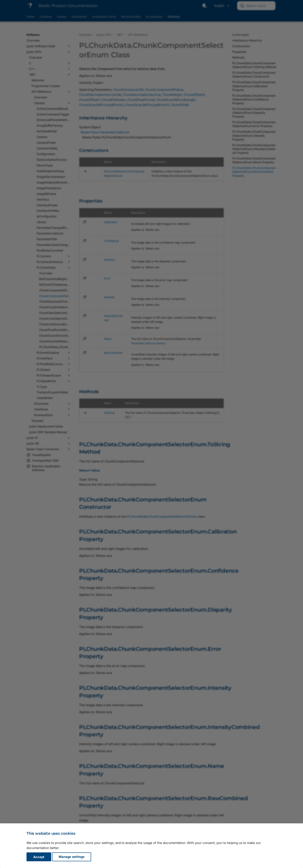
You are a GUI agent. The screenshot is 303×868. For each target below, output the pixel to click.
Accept (39, 857)
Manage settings (72, 857)
